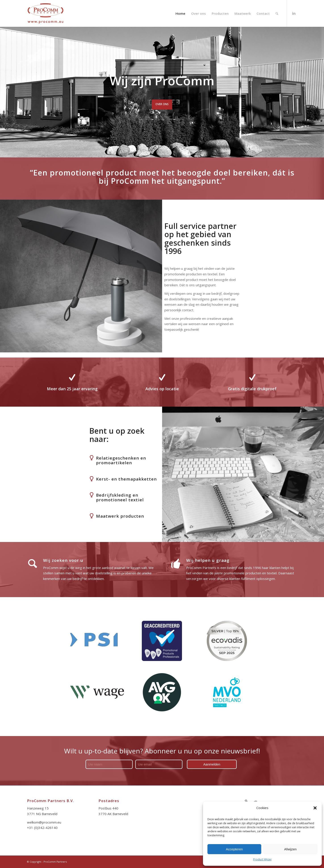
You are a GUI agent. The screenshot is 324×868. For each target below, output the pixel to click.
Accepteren (234, 849)
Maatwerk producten (120, 516)
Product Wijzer (262, 859)
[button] (315, 808)
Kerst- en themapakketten (126, 479)
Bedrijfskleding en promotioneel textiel (120, 497)
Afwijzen (291, 849)
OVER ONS (162, 103)
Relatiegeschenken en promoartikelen (121, 460)
